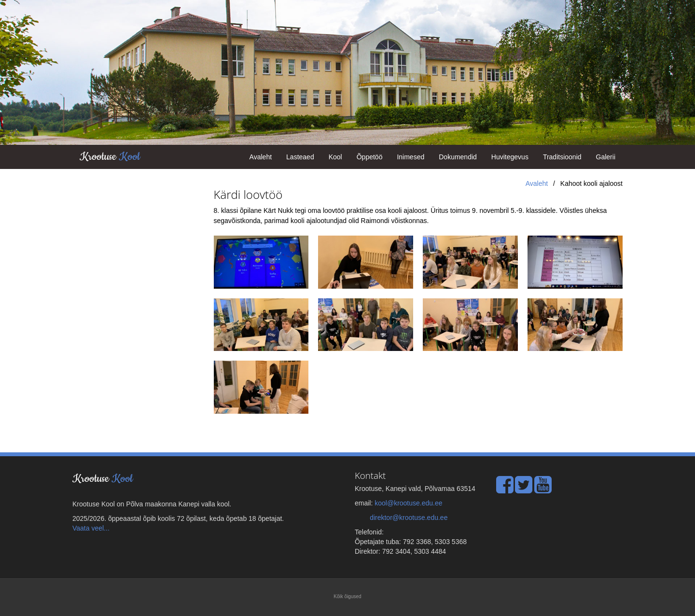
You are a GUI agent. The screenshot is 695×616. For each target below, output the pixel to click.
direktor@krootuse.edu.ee (409, 518)
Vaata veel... (91, 528)
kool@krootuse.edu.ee (408, 503)
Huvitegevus (510, 157)
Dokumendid (458, 157)
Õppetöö (370, 157)
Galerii (606, 157)
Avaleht (261, 157)
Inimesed (410, 157)
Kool (335, 157)
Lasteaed (300, 157)
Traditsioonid (562, 157)
